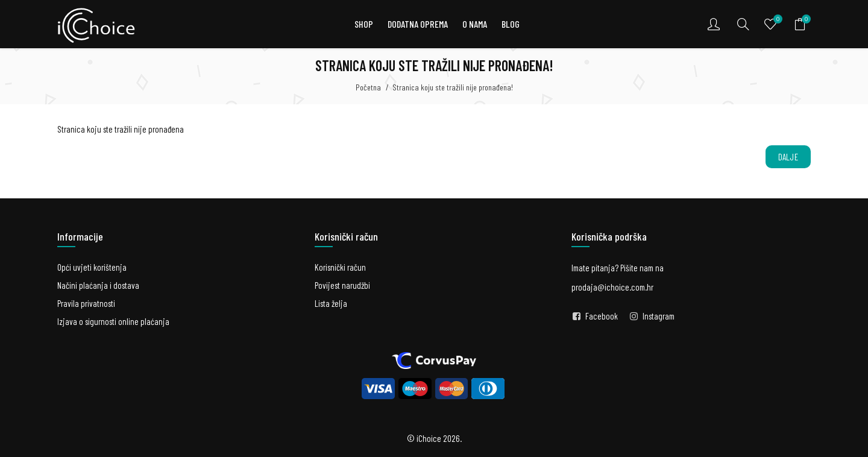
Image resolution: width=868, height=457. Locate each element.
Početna (368, 87)
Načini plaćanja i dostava (98, 285)
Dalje (788, 157)
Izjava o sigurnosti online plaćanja (113, 321)
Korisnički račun (340, 267)
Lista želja (331, 303)
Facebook (602, 316)
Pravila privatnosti (86, 303)
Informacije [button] (80, 236)
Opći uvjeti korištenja (92, 267)
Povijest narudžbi (342, 285)
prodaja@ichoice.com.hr (612, 287)
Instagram (659, 316)
